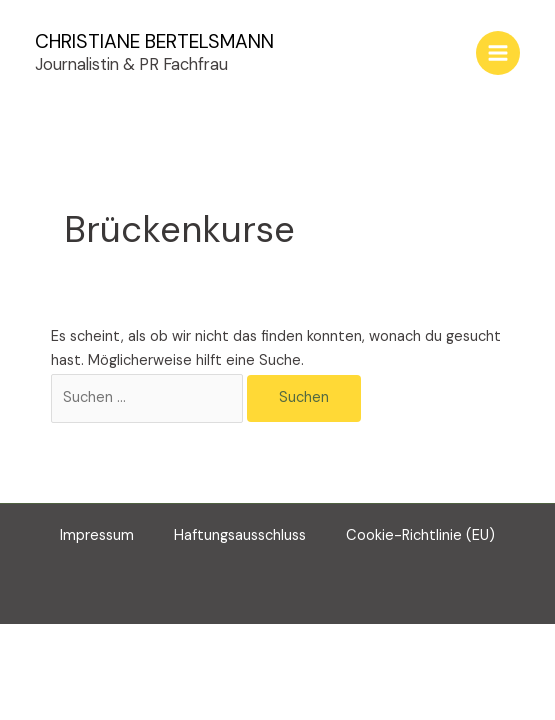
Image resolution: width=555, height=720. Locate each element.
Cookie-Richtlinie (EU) (420, 535)
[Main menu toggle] (498, 53)
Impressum (97, 535)
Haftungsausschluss (240, 535)
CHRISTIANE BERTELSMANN (154, 41)
